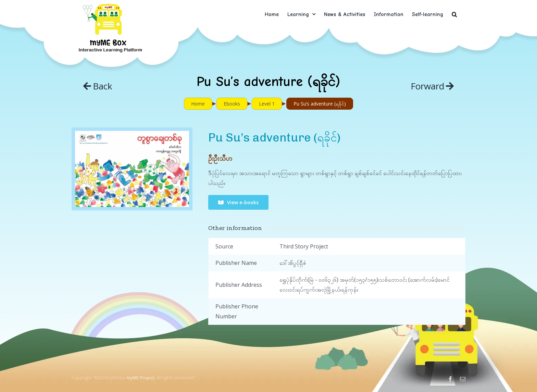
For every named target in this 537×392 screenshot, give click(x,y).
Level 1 (267, 104)
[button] (454, 14)
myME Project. (141, 378)
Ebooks (232, 104)
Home (198, 104)
